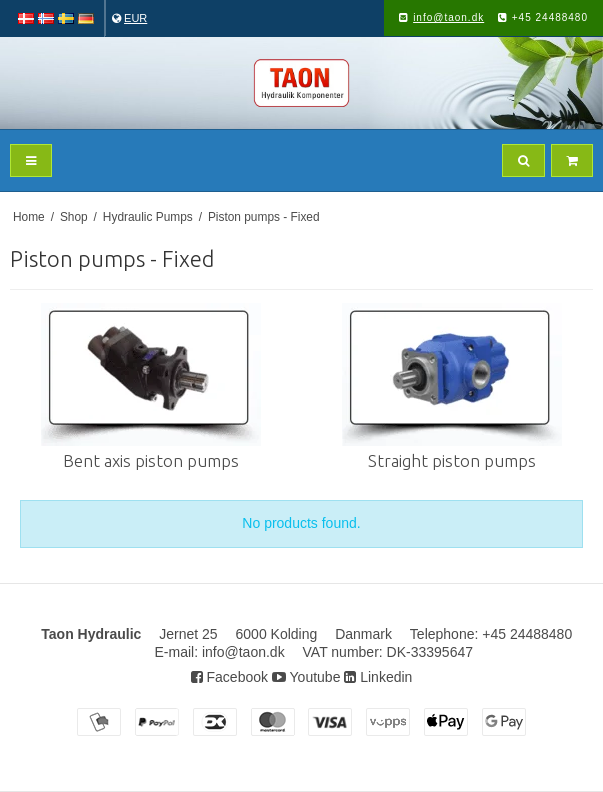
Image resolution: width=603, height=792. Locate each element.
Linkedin (378, 677)
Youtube (306, 677)
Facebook (229, 677)
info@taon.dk (448, 17)
